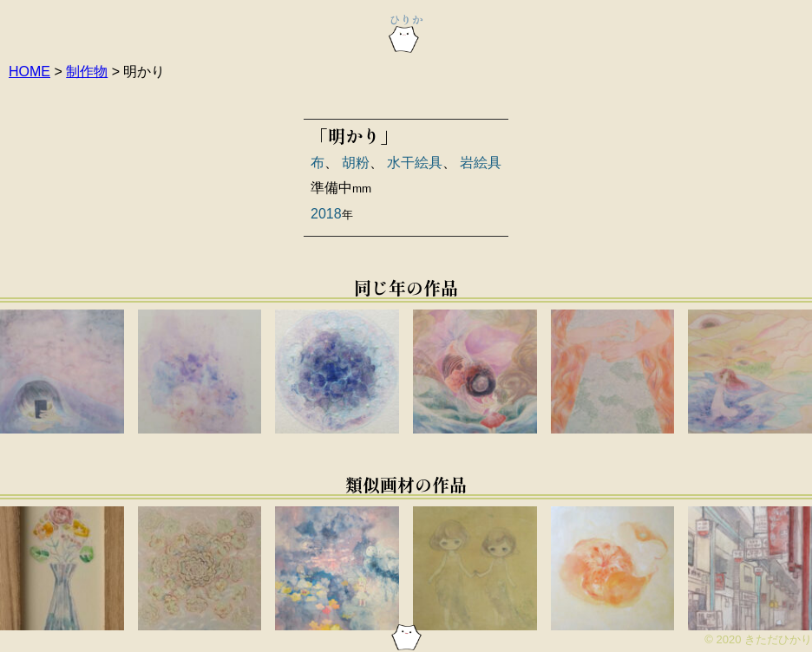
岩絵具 (481, 163)
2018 (326, 214)
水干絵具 (415, 163)
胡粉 (356, 163)
